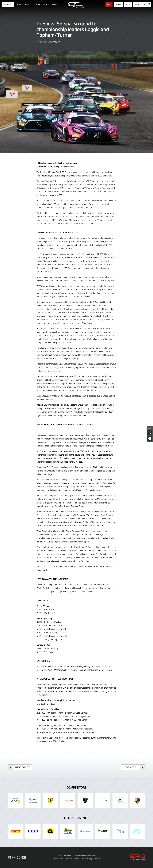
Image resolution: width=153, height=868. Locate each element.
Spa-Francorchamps (66, 167)
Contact (97, 859)
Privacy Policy (87, 859)
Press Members (66, 859)
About (56, 859)
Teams (77, 859)
